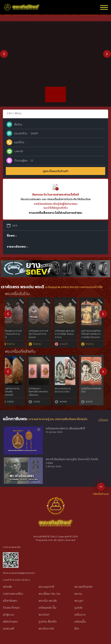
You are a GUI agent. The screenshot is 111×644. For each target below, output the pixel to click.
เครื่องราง (80, 615)
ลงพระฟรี (9, 629)
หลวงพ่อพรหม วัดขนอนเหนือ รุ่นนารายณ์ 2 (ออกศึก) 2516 (68, 336)
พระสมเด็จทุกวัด (83, 587)
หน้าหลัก (7, 587)
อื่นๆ (77, 629)
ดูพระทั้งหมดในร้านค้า (56, 171)
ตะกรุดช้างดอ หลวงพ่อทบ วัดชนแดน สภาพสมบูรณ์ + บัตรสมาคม (17, 336)
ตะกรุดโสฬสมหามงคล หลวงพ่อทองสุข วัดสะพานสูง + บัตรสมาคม (96, 336)
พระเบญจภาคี (46, 587)
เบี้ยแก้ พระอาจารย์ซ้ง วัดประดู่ (94, 390)
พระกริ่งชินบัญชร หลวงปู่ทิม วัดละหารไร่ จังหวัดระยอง (72, 461)
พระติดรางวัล (46, 629)
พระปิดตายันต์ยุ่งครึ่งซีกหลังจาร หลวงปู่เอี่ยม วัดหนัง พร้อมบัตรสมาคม (43, 336)
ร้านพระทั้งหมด (11, 608)
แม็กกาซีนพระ (10, 601)
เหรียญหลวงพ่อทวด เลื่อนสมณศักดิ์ (65, 429)
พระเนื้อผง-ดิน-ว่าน (49, 594)
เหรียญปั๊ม (80, 622)
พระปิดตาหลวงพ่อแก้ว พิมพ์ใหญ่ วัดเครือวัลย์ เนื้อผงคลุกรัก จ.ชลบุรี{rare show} (16, 395)
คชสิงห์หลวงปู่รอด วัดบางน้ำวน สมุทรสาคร (43, 392)
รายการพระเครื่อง (13, 594)
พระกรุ (78, 594)
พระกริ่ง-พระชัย (48, 601)
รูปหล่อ (78, 608)
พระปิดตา (44, 615)
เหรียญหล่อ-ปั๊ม (47, 608)
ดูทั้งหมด (103, 420)
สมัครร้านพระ (10, 622)
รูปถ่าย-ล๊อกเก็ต (48, 622)
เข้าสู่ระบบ (9, 615)
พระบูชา (79, 601)
